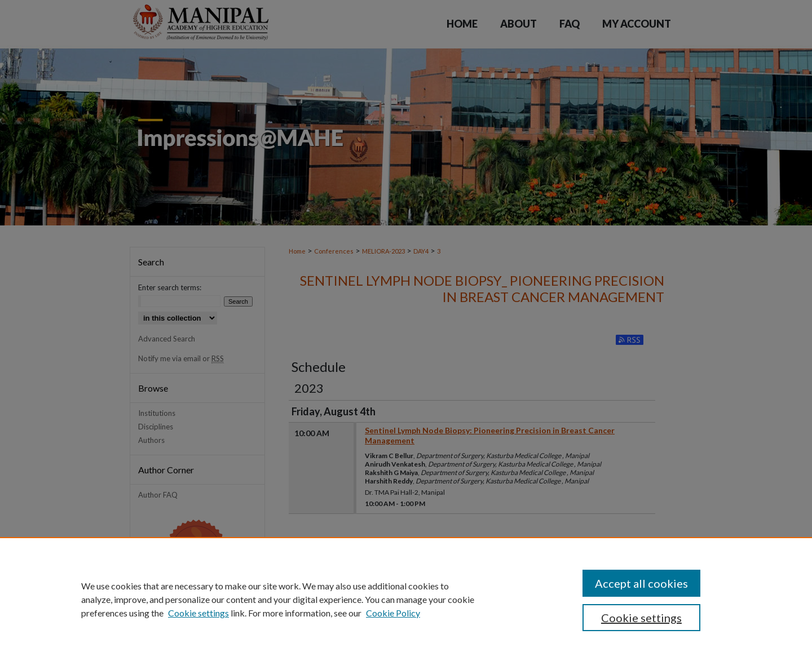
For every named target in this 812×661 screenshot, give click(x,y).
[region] (406, 599)
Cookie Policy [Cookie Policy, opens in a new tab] (393, 613)
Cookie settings (198, 613)
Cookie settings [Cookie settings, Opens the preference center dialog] (641, 618)
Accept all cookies (641, 583)
